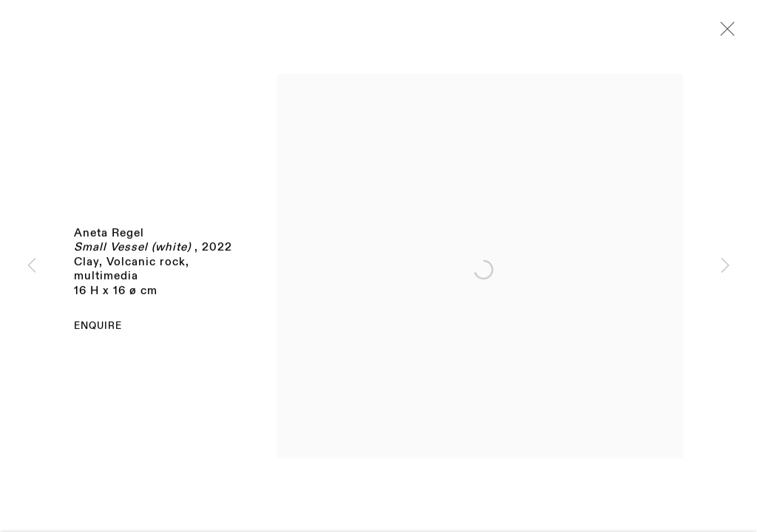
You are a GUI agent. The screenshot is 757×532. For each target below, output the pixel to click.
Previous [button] (32, 266)
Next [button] (725, 266)
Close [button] (724, 33)
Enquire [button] (98, 328)
